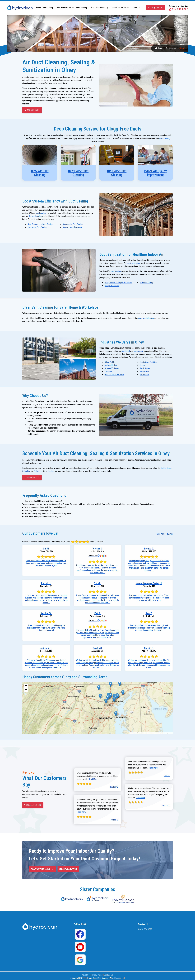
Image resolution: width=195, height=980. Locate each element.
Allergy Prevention (112, 286)
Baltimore (38, 471)
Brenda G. (114, 819)
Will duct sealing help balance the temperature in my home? (48, 513)
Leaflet (132, 732)
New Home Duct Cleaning (78, 174)
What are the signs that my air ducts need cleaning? (45, 507)
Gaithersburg (166, 468)
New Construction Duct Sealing (40, 225)
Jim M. (167, 775)
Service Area (171, 49)
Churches (108, 371)
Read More (93, 779)
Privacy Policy (97, 974)
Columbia (26, 471)
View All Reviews (33, 805)
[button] (99, 687)
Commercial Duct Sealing (73, 225)
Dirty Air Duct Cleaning (40, 174)
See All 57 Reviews (165, 533)
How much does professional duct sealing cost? (44, 516)
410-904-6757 (178, 9)
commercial (138, 351)
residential (126, 351)
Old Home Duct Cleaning (117, 174)
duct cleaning (165, 140)
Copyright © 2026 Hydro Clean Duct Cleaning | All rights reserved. (99, 977)
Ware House (145, 374)
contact (51, 471)
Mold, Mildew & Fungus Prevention (118, 283)
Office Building (110, 362)
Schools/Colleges (112, 368)
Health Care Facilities (148, 362)
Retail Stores (145, 368)
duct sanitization (134, 264)
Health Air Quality (146, 283)
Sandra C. (166, 805)
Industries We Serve (120, 8)
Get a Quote (155, 8)
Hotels (142, 365)
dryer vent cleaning (146, 318)
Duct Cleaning (81, 8)
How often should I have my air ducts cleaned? (43, 501)
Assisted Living (111, 365)
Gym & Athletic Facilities (114, 374)
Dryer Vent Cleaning (99, 8)
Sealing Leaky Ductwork (72, 228)
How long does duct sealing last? (38, 510)
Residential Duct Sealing (37, 228)
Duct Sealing (47, 8)
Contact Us (108, 974)
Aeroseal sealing (35, 217)
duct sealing (41, 214)
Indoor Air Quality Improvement (155, 174)
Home (38, 8)
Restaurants (144, 371)
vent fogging (116, 272)
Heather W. (114, 786)
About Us (136, 8)
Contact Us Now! (42, 869)
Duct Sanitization (64, 8)
